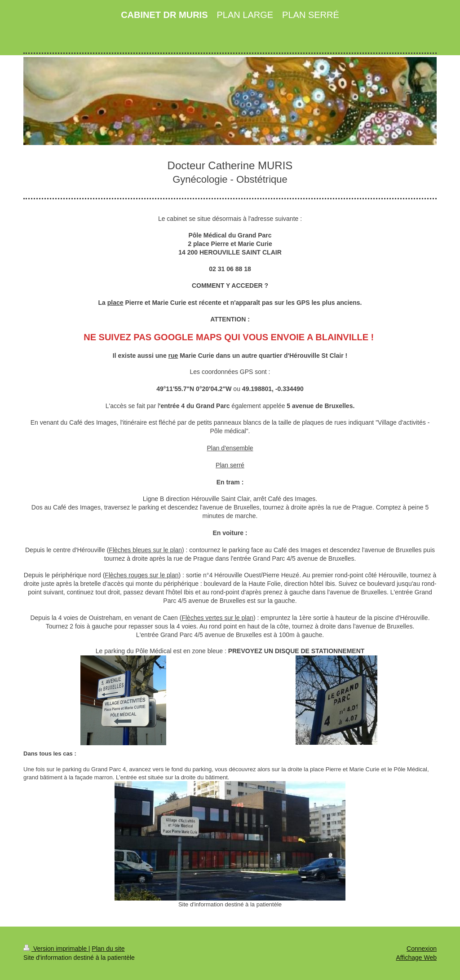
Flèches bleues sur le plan (145, 550)
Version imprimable (56, 949)
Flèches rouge (125, 575)
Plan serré (230, 465)
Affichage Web (416, 958)
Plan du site (108, 949)
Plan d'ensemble (230, 448)
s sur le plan (161, 575)
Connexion (422, 949)
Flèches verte (200, 618)
